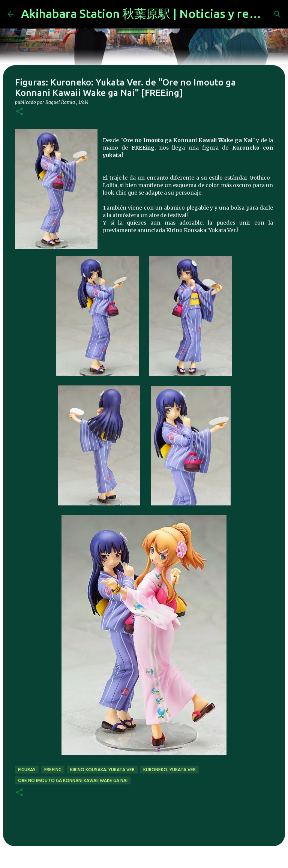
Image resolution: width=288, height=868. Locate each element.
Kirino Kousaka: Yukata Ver (102, 770)
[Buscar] (277, 14)
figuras (27, 770)
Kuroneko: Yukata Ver (169, 770)
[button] (19, 112)
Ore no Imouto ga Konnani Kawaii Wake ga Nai (73, 780)
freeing (53, 770)
